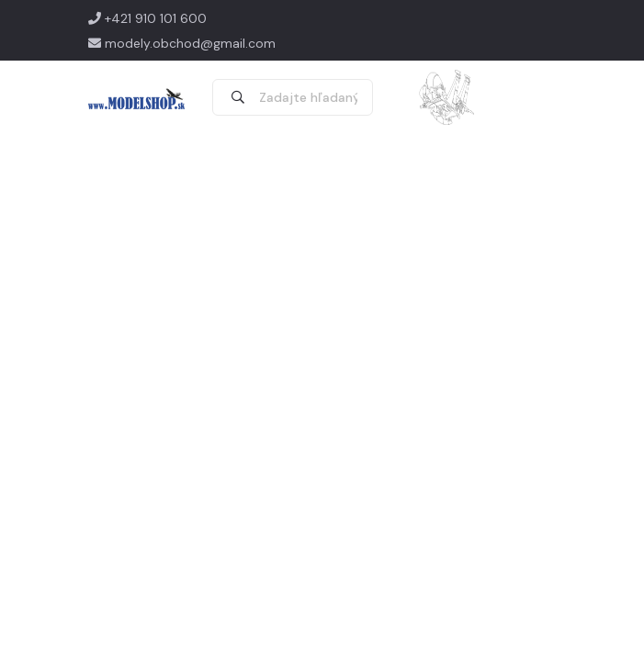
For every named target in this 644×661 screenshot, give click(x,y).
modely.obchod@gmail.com (182, 43)
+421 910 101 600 (147, 18)
